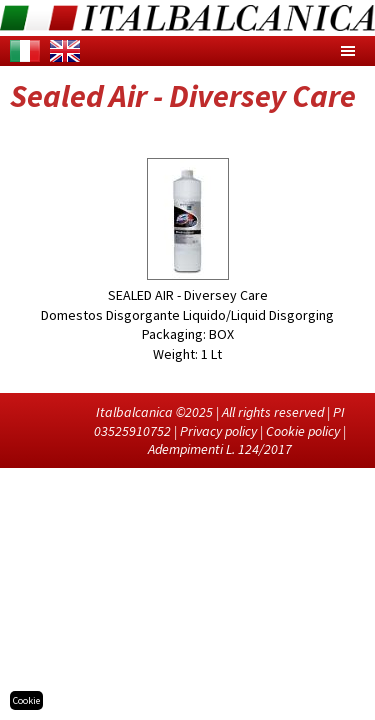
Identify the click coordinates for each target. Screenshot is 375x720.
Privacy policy (218, 431)
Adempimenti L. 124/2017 (220, 449)
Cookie (26, 700)
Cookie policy (303, 431)
